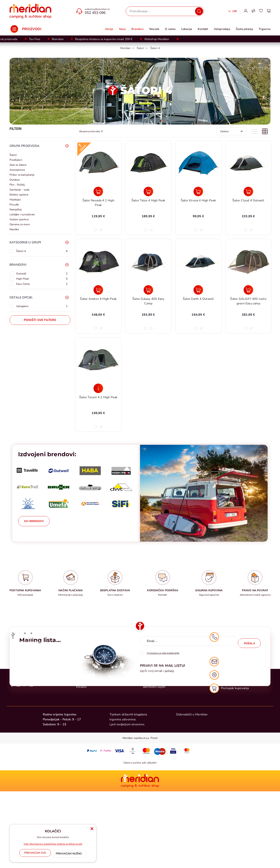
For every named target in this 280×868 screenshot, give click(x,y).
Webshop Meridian (157, 39)
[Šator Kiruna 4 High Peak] (198, 191)
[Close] (35, 854)
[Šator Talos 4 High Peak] (148, 191)
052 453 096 (95, 13)
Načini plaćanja (153, 733)
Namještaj (16, 210)
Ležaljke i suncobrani (22, 214)
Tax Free (35, 39)
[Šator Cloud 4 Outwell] (248, 191)
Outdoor (15, 180)
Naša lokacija (224, 756)
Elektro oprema (19, 195)
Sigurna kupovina (155, 763)
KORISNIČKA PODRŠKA (163, 590)
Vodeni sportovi (19, 219)
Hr (234, 11)
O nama (170, 29)
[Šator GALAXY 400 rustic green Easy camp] (248, 290)
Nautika (14, 229)
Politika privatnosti (156, 748)
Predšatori (16, 160)
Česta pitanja (244, 29)
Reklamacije (151, 753)
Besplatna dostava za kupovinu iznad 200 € (104, 39)
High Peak (42, 279)
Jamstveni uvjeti (154, 768)
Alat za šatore (18, 165)
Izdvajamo (42, 306)
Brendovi (58, 39)
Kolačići (82, 768)
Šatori (13, 155)
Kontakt (203, 29)
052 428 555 (230, 732)
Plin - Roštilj (17, 185)
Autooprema (17, 170)
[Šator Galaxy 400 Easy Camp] (148, 290)
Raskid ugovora (154, 758)
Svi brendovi (34, 521)
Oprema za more (20, 224)
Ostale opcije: (21, 298)
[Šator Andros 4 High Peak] (98, 290)
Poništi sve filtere (40, 320)
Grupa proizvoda (24, 146)
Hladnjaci (15, 200)
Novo (122, 29)
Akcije (109, 29)
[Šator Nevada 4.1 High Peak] (98, 191)
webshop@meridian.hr (97, 9)
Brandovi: (18, 265)
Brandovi (138, 29)
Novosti (154, 29)
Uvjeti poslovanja (155, 743)
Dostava (149, 738)
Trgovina (265, 29)
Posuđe (14, 205)
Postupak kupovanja (157, 728)
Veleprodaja (222, 29)
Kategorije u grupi (25, 242)
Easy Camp (42, 284)
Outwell (42, 274)
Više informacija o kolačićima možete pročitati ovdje (53, 846)
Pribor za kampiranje (22, 175)
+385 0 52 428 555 (24, 735)
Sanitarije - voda (19, 190)
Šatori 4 (42, 251)
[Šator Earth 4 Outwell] (198, 290)
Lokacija (187, 29)
